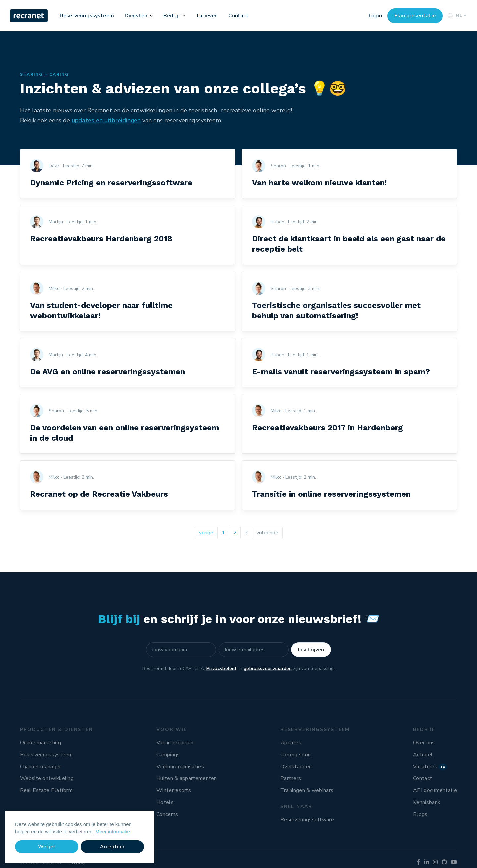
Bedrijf (172, 16)
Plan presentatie (415, 16)
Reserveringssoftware (307, 820)
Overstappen (296, 767)
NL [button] (456, 15)
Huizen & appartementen (187, 778)
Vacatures (430, 767)
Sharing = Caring (44, 74)
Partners (291, 778)
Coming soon (295, 755)
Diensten (136, 16)
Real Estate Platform (46, 790)
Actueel (423, 755)
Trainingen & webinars (307, 790)
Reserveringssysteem (87, 16)
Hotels (165, 802)
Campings (168, 755)
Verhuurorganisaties (180, 767)
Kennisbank (427, 802)
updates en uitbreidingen (106, 120)
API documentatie (435, 790)
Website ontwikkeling (47, 778)
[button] (151, 16)
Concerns (167, 814)
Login (375, 16)
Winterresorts (174, 790)
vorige (206, 533)
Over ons (424, 743)
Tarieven (207, 16)
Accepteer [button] (112, 847)
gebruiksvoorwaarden (268, 669)
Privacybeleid (221, 669)
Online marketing (40, 743)
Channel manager (41, 767)
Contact (238, 16)
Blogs (420, 814)
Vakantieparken (175, 743)
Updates (291, 743)
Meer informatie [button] (113, 831)
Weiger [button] (47, 847)
